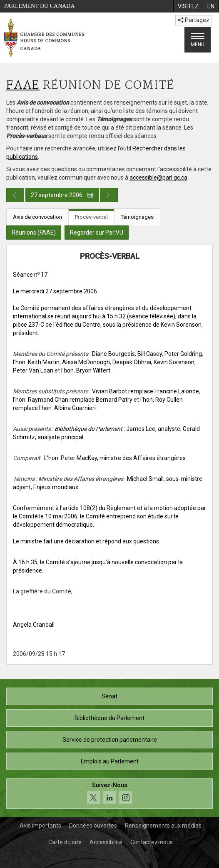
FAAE (23, 86)
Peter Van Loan (33, 370)
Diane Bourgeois (113, 354)
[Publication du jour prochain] (109, 195)
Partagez (194, 20)
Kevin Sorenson (174, 362)
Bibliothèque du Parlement (109, 718)
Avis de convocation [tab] (37, 217)
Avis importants (40, 825)
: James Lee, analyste (117, 429)
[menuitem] (188, 6)
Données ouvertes (93, 825)
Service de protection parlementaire (110, 740)
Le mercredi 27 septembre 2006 (55, 291)
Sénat (109, 696)
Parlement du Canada (40, 6)
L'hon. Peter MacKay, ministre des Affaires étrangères (115, 458)
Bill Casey (150, 354)
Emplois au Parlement (110, 761)
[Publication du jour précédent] (15, 195)
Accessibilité (106, 842)
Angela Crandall (34, 625)
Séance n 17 (30, 275)
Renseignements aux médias (163, 825)
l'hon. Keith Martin (36, 362)
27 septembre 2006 (62, 195)
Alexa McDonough (86, 362)
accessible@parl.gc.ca (158, 178)
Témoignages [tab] (137, 217)
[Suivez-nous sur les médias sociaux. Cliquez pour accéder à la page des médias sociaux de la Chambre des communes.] (109, 794)
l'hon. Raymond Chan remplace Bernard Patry (73, 400)
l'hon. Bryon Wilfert (86, 370)
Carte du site (65, 842)
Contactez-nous (152, 842)
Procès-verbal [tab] (91, 217)
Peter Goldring (183, 354)
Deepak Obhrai (132, 362)
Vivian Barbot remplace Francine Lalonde (146, 391)
